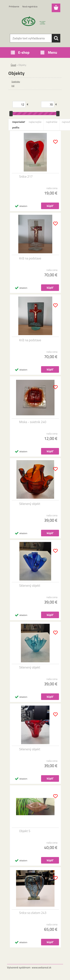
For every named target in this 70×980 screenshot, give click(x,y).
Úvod (13, 65)
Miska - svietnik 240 (33, 422)
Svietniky (16, 82)
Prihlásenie (14, 6)
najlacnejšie (35, 122)
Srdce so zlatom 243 (33, 913)
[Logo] (35, 22)
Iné (13, 86)
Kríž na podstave (30, 258)
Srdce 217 (26, 177)
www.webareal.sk (42, 967)
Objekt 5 (25, 831)
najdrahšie (52, 122)
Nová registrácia (30, 6)
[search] (56, 38)
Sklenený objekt (30, 504)
